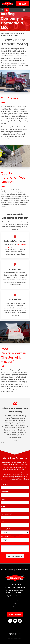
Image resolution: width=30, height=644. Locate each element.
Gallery (15, 607)
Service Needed (6, 544)
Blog (15, 610)
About (7, 33)
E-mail (3, 499)
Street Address (6, 514)
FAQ (15, 604)
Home (2, 33)
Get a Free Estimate (23, 4)
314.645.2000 (16, 584)
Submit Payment (15, 614)
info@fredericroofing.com (16, 587)
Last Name (4, 492)
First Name (4, 484)
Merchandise (15, 601)
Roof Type (4, 537)
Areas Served (14, 33)
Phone (3, 507)
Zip (2, 522)
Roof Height (5, 529)
